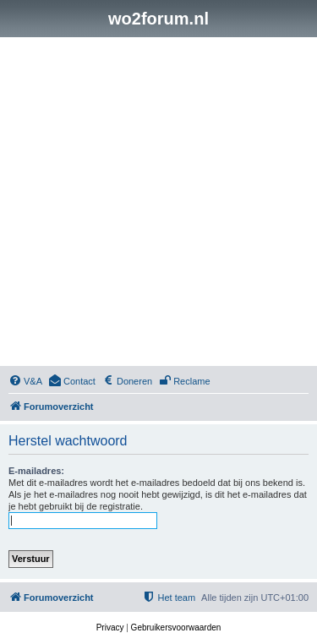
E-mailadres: (36, 471)
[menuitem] (25, 381)
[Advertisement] (158, 204)
